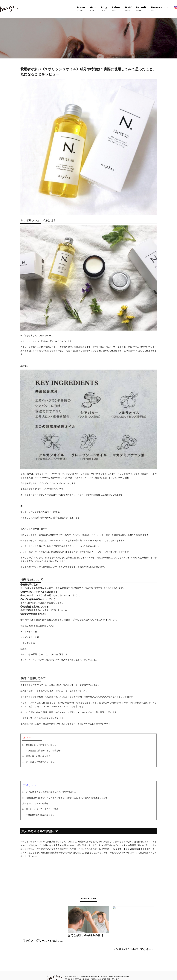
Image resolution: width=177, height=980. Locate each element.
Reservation (160, 9)
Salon (116, 9)
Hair (93, 9)
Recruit (141, 9)
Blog (104, 9)
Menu (81, 9)
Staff (128, 9)
